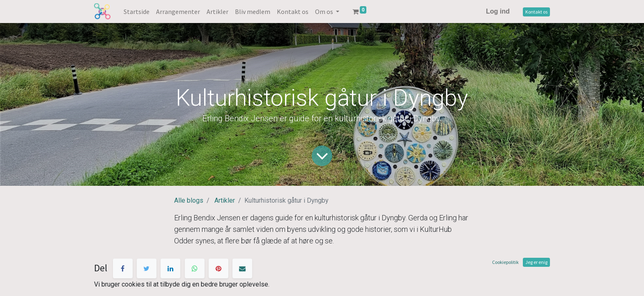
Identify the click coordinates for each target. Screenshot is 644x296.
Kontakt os (536, 12)
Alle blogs (189, 200)
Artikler (225, 200)
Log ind (498, 11)
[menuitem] (137, 12)
